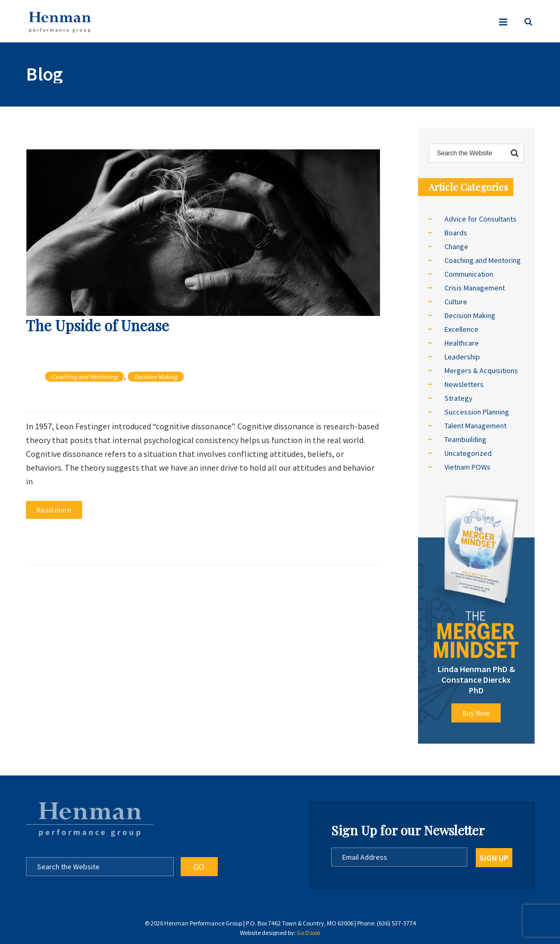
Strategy (459, 398)
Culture (456, 302)
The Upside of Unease (97, 325)
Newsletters (464, 384)
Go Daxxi (308, 933)
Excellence (461, 329)
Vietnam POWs (468, 467)
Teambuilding (465, 439)
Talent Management (475, 426)
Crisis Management (475, 288)
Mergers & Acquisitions (481, 370)
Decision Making (156, 377)
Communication (469, 274)
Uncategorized (468, 453)
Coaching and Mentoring (85, 377)
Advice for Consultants (481, 219)
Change (456, 246)
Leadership (462, 357)
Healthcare (462, 343)
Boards (456, 233)
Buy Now (476, 713)
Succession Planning (477, 412)
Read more (54, 510)
